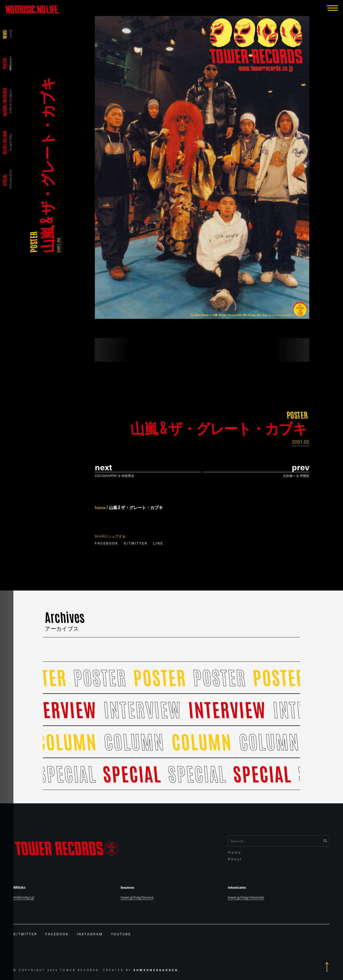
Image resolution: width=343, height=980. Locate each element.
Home (235, 852)
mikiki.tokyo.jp (24, 897)
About (235, 859)
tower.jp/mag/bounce (137, 897)
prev (301, 467)
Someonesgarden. (157, 970)
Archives (65, 620)
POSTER (33, 242)
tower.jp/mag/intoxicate (246, 897)
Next (103, 467)
